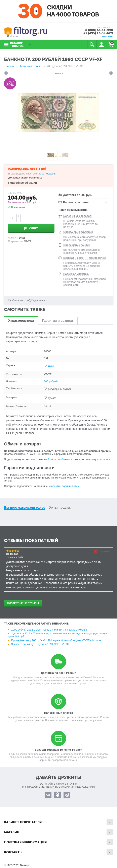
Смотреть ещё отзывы (23, 603)
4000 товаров (47, 174)
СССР (52, 366)
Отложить (18, 300)
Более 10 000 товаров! (78, 216)
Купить (34, 228)
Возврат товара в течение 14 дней (58, 750)
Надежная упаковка (76, 274)
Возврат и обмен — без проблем (85, 258)
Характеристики (21, 321)
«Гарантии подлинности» (64, 486)
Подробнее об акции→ (24, 183)
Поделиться (36, 300)
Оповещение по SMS (77, 245)
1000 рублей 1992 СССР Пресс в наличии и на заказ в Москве (49, 630)
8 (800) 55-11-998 (99, 30)
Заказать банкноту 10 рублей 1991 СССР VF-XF (40, 644)
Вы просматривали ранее (25, 508)
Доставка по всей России (58, 673)
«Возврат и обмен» (58, 459)
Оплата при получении (78, 232)
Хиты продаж (60, 508)
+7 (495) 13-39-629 (98, 33)
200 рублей (51, 381)
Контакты (107, 36)
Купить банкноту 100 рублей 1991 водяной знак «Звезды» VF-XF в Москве (56, 640)
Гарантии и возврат (58, 321)
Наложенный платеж (58, 713)
